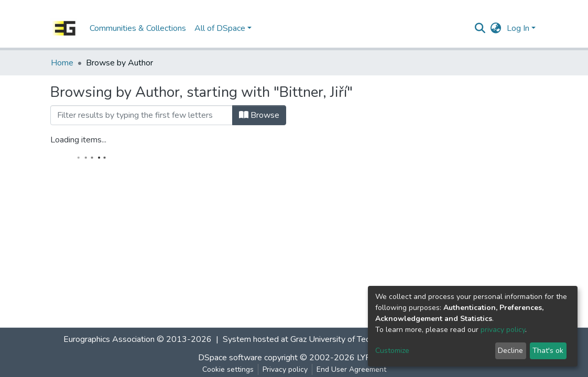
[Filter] (141, 115)
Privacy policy (285, 369)
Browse (259, 115)
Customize (392, 351)
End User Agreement (351, 369)
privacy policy (503, 330)
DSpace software (230, 358)
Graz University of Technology (344, 339)
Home (62, 63)
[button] (496, 28)
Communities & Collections (138, 28)
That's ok (548, 351)
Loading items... (78, 140)
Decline (510, 351)
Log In (518, 28)
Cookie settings (228, 369)
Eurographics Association (109, 339)
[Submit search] (480, 28)
